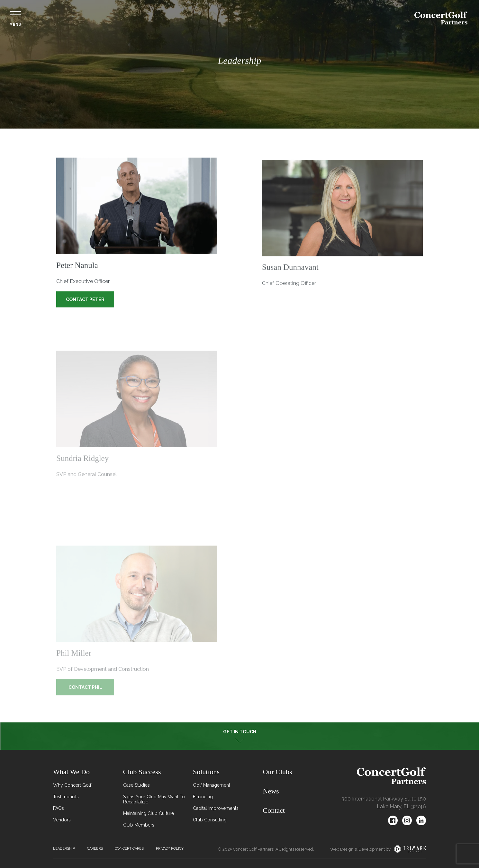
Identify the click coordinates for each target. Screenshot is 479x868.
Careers (95, 849)
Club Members (139, 825)
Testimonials (66, 797)
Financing (203, 797)
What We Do (71, 772)
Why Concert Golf (72, 785)
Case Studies (136, 785)
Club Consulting (210, 820)
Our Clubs (278, 772)
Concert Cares (129, 849)
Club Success (142, 772)
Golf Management (212, 785)
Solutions (206, 772)
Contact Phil (85, 692)
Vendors (62, 820)
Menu (16, 19)
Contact (274, 810)
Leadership (64, 849)
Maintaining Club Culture (149, 813)
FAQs (59, 808)
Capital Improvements (216, 808)
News (271, 791)
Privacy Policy (170, 849)
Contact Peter (85, 300)
